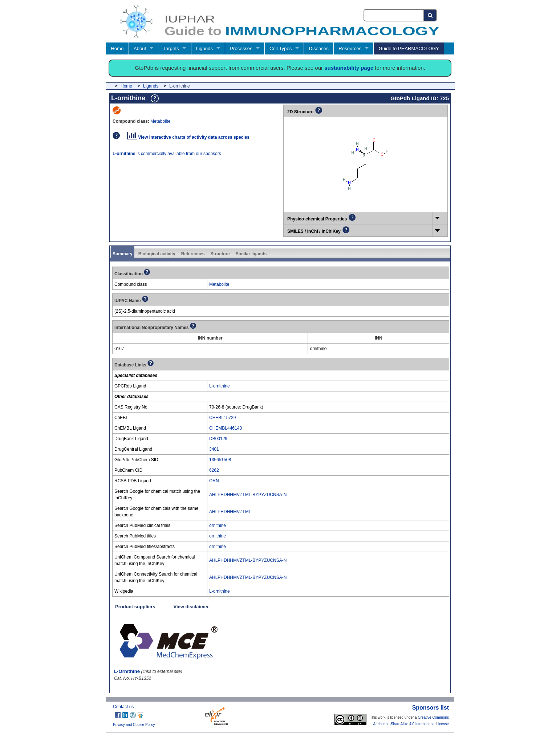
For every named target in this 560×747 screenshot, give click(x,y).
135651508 (220, 460)
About (140, 48)
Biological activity (157, 254)
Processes (241, 48)
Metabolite (160, 121)
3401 (214, 449)
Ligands (204, 48)
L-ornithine (220, 386)
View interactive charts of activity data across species (188, 137)
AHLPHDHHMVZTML (230, 512)
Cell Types (281, 48)
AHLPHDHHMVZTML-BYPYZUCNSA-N (248, 495)
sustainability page (349, 68)
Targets (171, 48)
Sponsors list (431, 708)
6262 (214, 470)
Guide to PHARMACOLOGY (409, 48)
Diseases (319, 48)
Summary (123, 254)
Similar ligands (251, 254)
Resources (350, 48)
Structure (220, 254)
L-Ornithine (127, 671)
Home (117, 48)
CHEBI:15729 (222, 418)
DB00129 (218, 439)
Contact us (123, 707)
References (193, 254)
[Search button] (431, 15)
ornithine (218, 525)
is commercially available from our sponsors (167, 154)
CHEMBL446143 (226, 428)
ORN (214, 481)
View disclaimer (191, 607)
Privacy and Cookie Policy (134, 725)
